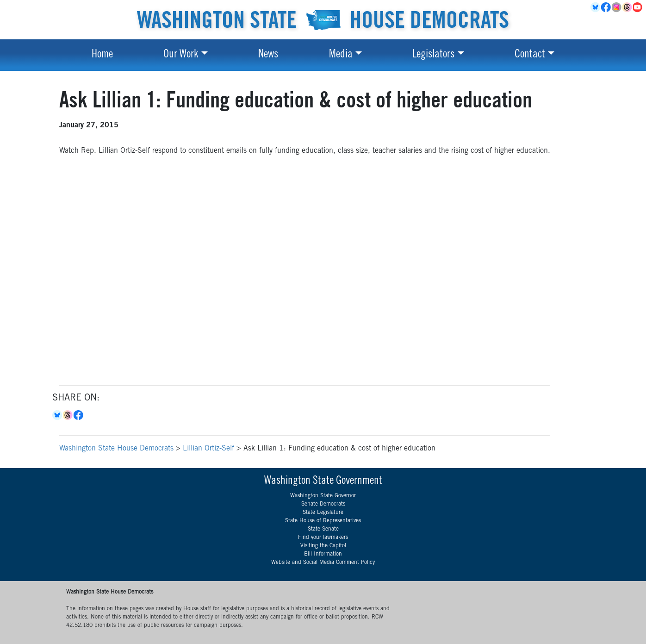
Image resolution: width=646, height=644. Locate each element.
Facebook (606, 7)
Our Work (181, 55)
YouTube (638, 7)
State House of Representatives (323, 521)
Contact (530, 55)
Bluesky (58, 415)
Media (341, 55)
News (268, 55)
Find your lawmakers (323, 538)
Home (102, 55)
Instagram (617, 7)
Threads (628, 7)
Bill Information (323, 554)
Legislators (433, 55)
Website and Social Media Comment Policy (323, 563)
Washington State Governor (323, 496)
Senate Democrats (323, 504)
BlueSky (596, 7)
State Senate (323, 529)
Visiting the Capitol (323, 546)
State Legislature (323, 513)
